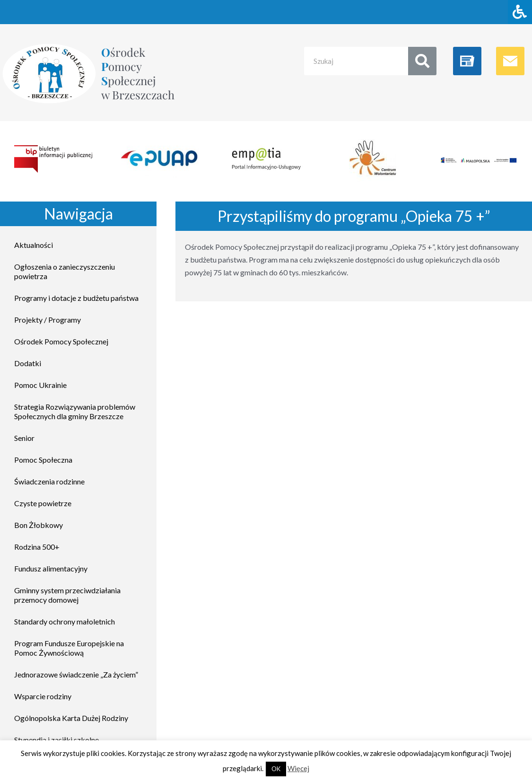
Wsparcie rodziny (43, 696)
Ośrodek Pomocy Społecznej (61, 341)
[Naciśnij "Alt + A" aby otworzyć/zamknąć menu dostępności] (520, 12)
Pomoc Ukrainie (40, 385)
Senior (24, 438)
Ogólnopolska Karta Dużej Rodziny (71, 718)
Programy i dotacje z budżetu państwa (76, 298)
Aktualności (34, 245)
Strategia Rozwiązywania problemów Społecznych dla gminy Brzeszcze (75, 411)
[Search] (422, 61)
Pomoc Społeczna (43, 460)
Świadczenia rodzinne (49, 481)
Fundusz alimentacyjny (51, 568)
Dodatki (28, 363)
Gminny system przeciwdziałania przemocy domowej (67, 595)
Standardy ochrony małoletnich (65, 621)
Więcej (298, 768)
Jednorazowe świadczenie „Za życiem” (76, 674)
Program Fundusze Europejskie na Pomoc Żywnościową (69, 648)
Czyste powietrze (43, 503)
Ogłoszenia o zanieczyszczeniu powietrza (65, 271)
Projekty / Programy (48, 320)
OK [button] (276, 769)
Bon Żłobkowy (39, 525)
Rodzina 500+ (37, 547)
